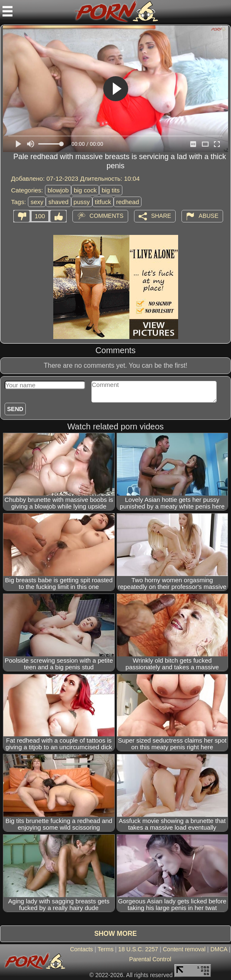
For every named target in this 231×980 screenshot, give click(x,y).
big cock (85, 190)
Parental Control (150, 959)
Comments (107, 216)
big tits (111, 190)
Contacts (81, 949)
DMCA (219, 949)
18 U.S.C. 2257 (138, 949)
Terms (106, 949)
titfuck (103, 202)
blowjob (58, 190)
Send (15, 409)
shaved (58, 202)
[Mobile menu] (7, 11)
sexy (37, 202)
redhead (128, 202)
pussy (82, 202)
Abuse (208, 216)
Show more (115, 934)
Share (161, 216)
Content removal (184, 949)
